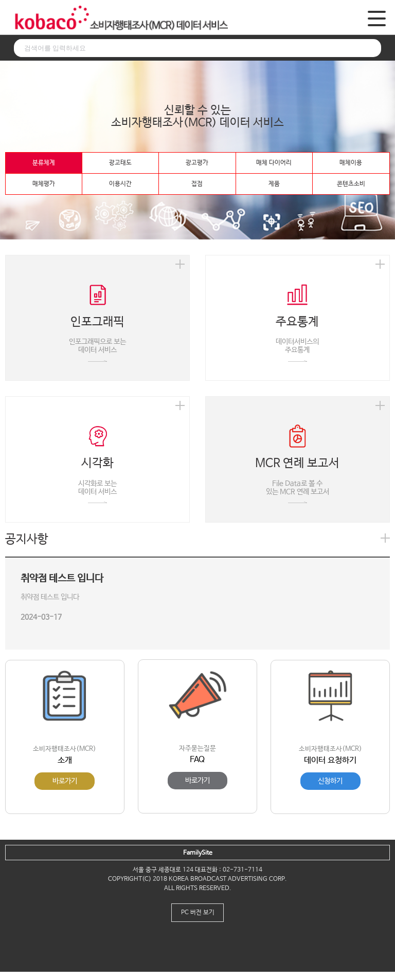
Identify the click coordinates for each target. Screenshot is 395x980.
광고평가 (197, 163)
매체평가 (44, 184)
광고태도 (120, 163)
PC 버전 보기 (198, 913)
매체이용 (351, 163)
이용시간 (120, 184)
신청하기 (330, 781)
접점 (197, 184)
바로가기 (65, 781)
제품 (274, 184)
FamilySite (198, 853)
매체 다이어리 (274, 163)
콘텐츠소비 (351, 184)
